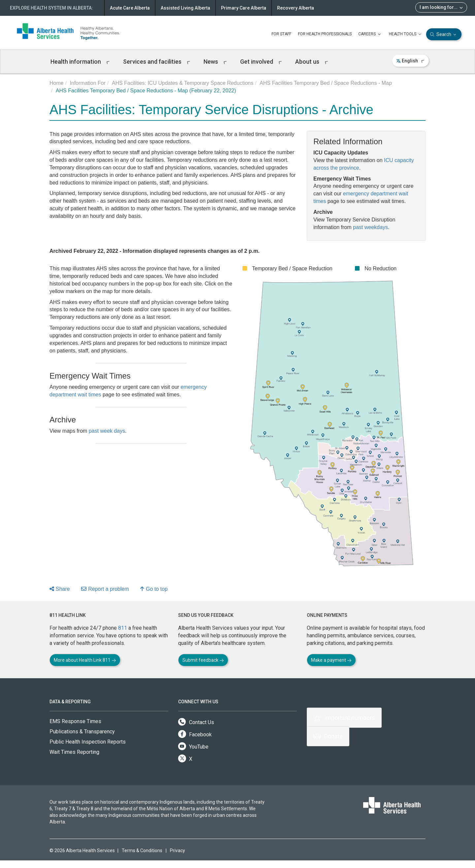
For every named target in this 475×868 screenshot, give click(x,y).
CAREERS (370, 34)
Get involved (261, 62)
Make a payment (331, 660)
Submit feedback (203, 660)
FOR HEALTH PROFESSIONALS (325, 34)
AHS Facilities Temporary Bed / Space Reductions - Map (326, 83)
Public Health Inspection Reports (88, 742)
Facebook (195, 734)
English (411, 61)
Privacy (177, 851)
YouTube (193, 747)
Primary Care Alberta (244, 8)
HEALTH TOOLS (406, 34)
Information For (88, 83)
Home (57, 83)
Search (444, 34)
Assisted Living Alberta (185, 8)
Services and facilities (157, 62)
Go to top (154, 589)
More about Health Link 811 (85, 660)
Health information (80, 62)
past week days (107, 431)
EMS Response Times (75, 721)
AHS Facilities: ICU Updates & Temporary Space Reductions (183, 83)
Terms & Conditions (142, 851)
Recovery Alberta (296, 8)
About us (312, 62)
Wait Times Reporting (74, 752)
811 (123, 628)
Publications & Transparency (82, 732)
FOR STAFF (281, 34)
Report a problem (105, 589)
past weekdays (370, 227)
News (215, 62)
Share (60, 589)
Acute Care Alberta (130, 8)
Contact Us (196, 722)
